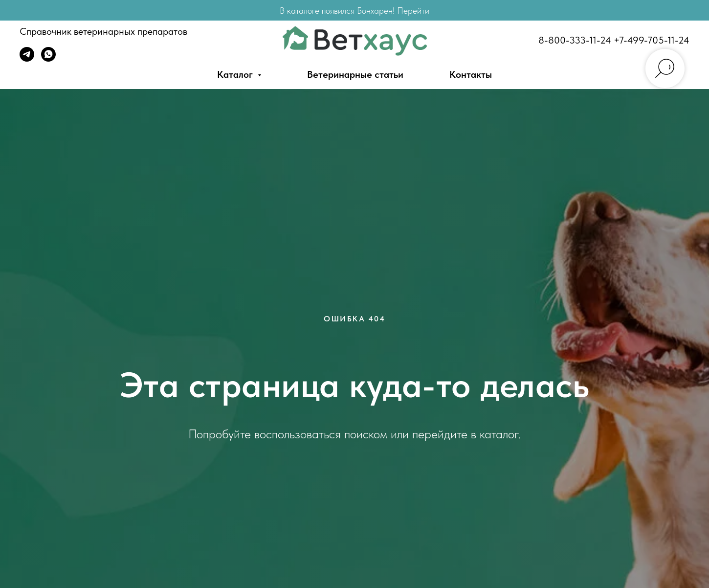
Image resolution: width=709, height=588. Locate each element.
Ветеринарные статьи (355, 74)
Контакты (471, 74)
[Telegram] (27, 59)
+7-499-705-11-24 (652, 40)
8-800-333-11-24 (575, 40)
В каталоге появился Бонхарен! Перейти (354, 11)
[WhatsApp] (48, 59)
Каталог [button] (236, 74)
